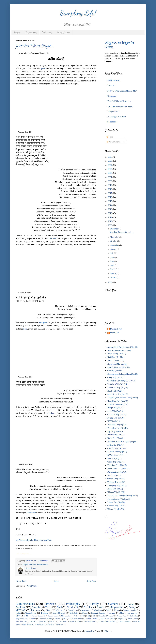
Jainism (57, 619)
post (43, 68)
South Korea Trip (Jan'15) (118, 394)
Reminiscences (25, 604)
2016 (110, 197)
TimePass (32, 565)
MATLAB (21, 610)
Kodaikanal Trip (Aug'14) (118, 387)
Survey (132, 607)
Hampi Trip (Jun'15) (116, 408)
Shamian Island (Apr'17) (117, 452)
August (113, 249)
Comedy (36, 607)
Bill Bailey (74, 613)
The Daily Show (90, 621)
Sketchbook (73, 607)
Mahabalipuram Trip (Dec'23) (119, 499)
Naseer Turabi (40, 624)
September (115, 245)
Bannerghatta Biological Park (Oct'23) (123, 496)
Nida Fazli (50, 624)
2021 (110, 177)
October (114, 241)
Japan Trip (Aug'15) (115, 411)
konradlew (90, 631)
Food (59, 607)
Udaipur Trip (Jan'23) (116, 492)
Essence (111, 86)
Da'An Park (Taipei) (115, 438)
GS (94, 616)
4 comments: (43, 561)
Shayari (17, 32)
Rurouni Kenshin (98, 613)
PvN (83, 616)
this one (53, 238)
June (112, 257)
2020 (110, 181)
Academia (21, 607)
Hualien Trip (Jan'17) (116, 435)
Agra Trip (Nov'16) (115, 431)
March (113, 269)
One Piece (59, 624)
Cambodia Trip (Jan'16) (117, 415)
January (114, 277)
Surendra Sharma (91, 619)
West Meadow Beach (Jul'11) (119, 350)
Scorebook (112, 122)
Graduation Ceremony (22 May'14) (121, 381)
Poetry (76, 616)
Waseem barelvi (42, 565)
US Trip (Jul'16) (114, 421)
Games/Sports (31, 613)
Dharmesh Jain (116, 329)
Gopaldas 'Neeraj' (45, 619)
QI (89, 616)
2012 (110, 213)
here (25, 329)
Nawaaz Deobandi (38, 616)
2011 (110, 217)
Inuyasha (121, 619)
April (113, 265)
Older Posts (91, 581)
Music (48, 610)
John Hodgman (21, 621)
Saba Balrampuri (76, 619)
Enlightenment (113, 111)
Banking (45, 613)
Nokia (18, 613)
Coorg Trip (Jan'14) (115, 377)
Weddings (98, 610)
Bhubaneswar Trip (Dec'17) (118, 469)
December (115, 229)
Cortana (33, 619)
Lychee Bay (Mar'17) (116, 445)
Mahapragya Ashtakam (117, 117)
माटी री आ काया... (114, 81)
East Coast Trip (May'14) (117, 384)
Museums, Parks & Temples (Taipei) (122, 442)
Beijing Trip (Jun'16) (116, 418)
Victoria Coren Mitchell (107, 621)
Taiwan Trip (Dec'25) (116, 509)
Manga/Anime (117, 607)
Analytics (85, 610)
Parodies (88, 607)
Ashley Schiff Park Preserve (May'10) (123, 347)
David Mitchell (59, 613)
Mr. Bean (63, 621)
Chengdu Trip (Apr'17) (117, 448)
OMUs (121, 613)
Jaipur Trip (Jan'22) (115, 489)
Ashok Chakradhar (124, 621)
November (115, 237)
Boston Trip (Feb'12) (116, 361)
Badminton (134, 616)
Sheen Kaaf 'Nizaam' (106, 616)
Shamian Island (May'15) (117, 404)
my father (50, 413)
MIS (65, 619)
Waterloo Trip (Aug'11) (117, 354)
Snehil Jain (115, 333)
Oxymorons (133, 613)
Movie (85, 613)
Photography (47, 32)
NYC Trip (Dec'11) (115, 357)
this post (43, 323)
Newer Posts (21, 581)
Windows (60, 610)
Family (94, 604)
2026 (110, 157)
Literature (36, 610)
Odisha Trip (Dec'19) (116, 479)
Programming (31, 32)
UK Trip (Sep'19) (114, 475)
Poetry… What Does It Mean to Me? (122, 91)
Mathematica (66, 616)
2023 (110, 169)
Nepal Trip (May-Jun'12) (117, 364)
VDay (18, 616)
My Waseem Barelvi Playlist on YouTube (34, 540)
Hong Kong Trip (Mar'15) (118, 401)
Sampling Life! (78, 13)
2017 (110, 193)
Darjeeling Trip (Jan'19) (117, 472)
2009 (110, 225)
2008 (110, 282)
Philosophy (73, 604)
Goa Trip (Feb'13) (115, 371)
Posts (110, 137)
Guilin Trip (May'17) (116, 462)
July (112, 253)
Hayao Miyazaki (27, 624)
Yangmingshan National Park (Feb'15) (123, 398)
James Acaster (133, 619)
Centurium (112, 96)
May (112, 261)
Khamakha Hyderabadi (38, 621)
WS (108, 610)
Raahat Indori (53, 616)
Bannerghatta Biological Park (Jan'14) (123, 374)
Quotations (72, 610)
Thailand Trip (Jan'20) (116, 482)
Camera (113, 604)
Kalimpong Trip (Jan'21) (117, 485)
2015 (110, 201)
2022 (110, 173)
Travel (48, 607)
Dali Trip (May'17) (115, 458)
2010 (110, 221)
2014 (110, 205)
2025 (110, 161)
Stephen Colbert (75, 621)
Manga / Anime (64, 32)
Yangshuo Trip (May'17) (117, 465)
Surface (112, 613)
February (114, 273)
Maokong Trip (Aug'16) (117, 425)
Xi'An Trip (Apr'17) (115, 455)
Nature (131, 604)
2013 (110, 209)
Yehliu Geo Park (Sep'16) (118, 428)
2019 (110, 185)
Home (56, 581)
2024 (110, 165)
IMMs (26, 616)
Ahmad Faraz (122, 616)
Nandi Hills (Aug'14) (116, 391)
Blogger (108, 631)
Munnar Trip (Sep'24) (116, 502)
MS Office (53, 621)
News (116, 610)
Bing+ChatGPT (21, 619)
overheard (31, 513)
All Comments (113, 142)
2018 (110, 189)
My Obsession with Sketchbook (120, 106)
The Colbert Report (108, 619)
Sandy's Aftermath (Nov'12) (119, 367)
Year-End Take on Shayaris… (35, 46)
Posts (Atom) (32, 586)
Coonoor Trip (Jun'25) (116, 506)
